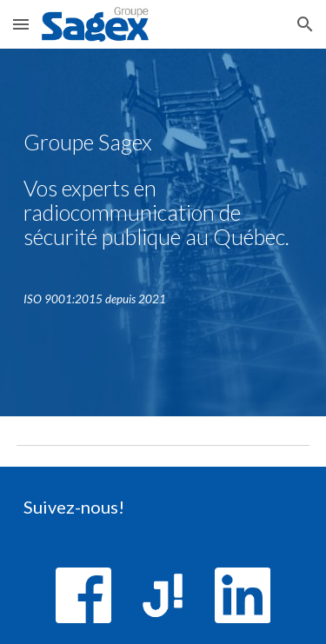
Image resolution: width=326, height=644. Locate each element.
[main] (163, 197)
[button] (21, 24)
